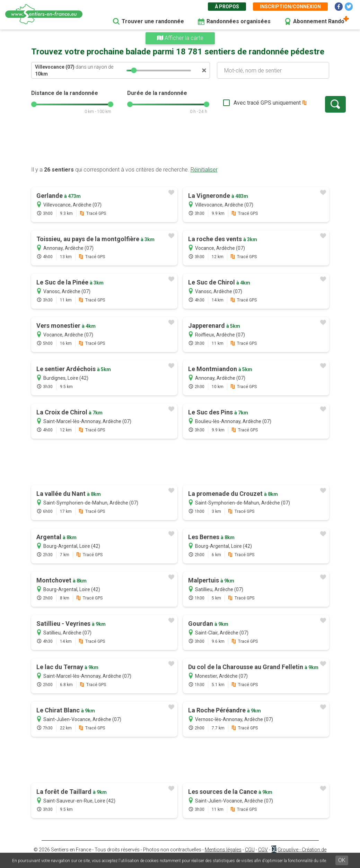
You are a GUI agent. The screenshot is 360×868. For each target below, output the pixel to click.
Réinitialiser (204, 170)
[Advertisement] (180, 144)
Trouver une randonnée (153, 21)
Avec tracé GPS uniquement (244, 103)
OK (342, 860)
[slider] (134, 70)
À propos (227, 7)
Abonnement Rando (319, 21)
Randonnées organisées (239, 21)
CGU (250, 850)
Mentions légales (223, 850)
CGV (263, 850)
